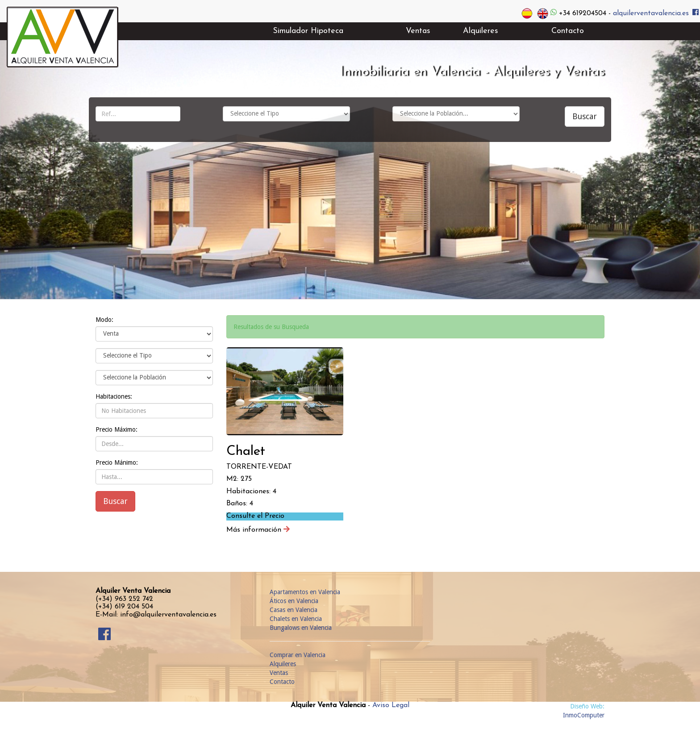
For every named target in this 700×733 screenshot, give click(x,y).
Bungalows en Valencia (301, 628)
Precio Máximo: (117, 429)
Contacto (282, 682)
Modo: (104, 320)
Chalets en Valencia (296, 619)
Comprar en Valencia (298, 655)
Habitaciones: (114, 396)
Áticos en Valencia (294, 601)
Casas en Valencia (294, 610)
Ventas (279, 673)
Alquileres (283, 664)
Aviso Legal (391, 705)
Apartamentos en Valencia (305, 592)
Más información (258, 530)
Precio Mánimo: (117, 462)
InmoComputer (584, 715)
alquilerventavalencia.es (651, 13)
